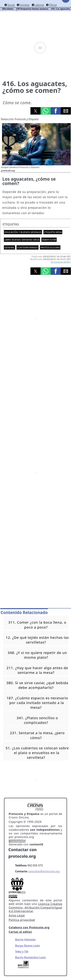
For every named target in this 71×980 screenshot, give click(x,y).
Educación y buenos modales (23, 232)
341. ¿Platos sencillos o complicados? (37, 720)
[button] (35, 111)
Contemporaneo (28, 247)
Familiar (25, 5)
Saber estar (49, 240)
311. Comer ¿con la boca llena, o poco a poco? (37, 625)
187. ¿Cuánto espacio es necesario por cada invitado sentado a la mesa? (37, 703)
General (10, 247)
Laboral (39, 5)
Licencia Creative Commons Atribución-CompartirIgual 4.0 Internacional (35, 907)
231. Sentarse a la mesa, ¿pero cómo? (37, 735)
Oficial (53, 5)
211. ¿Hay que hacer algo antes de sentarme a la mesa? (37, 670)
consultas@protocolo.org (44, 871)
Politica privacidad (22, 920)
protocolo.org (50, 247)
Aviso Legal (17, 915)
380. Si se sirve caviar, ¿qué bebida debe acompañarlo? (37, 685)
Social (11, 5)
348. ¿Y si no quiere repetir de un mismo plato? (37, 655)
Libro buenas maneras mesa (22, 240)
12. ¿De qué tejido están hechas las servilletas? (37, 640)
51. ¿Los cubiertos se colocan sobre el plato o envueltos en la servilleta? (37, 753)
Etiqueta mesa (53, 232)
